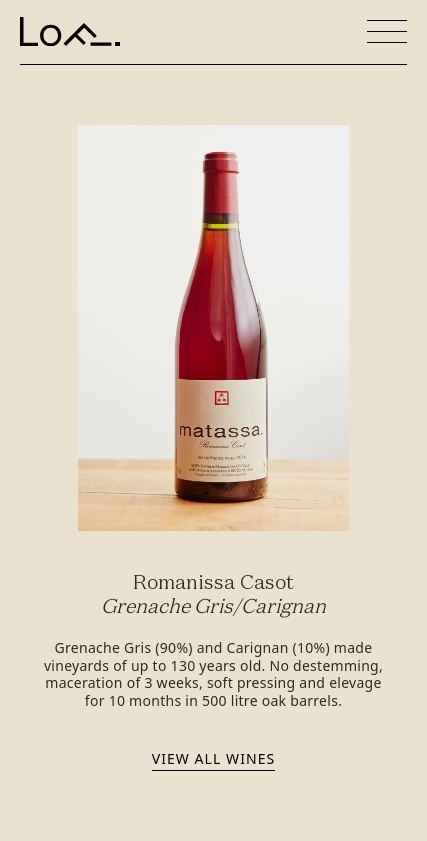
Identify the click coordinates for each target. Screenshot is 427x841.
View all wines (213, 758)
